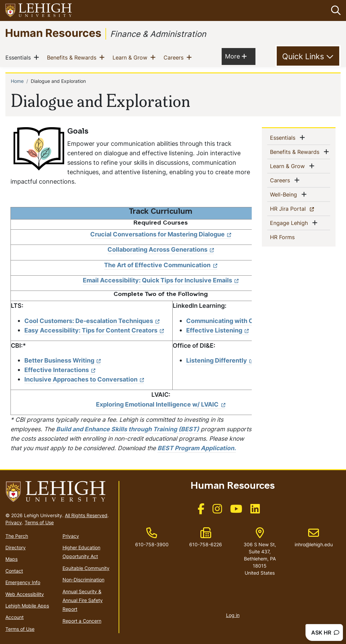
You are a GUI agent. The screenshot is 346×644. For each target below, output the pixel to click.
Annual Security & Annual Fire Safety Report (83, 600)
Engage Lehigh (290, 223)
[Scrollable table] (131, 311)
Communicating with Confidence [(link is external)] (238, 321)
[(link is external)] (201, 511)
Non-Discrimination (83, 580)
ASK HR (325, 632)
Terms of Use (39, 522)
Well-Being (285, 194)
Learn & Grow (131, 57)
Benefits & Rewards (73, 57)
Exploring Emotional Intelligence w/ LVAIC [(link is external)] (160, 404)
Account (15, 617)
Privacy (14, 522)
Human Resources (53, 33)
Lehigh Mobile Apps (27, 606)
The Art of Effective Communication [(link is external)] (160, 265)
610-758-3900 (152, 544)
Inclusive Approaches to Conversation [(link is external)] (84, 379)
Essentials (19, 57)
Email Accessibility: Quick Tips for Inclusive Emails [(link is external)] (161, 280)
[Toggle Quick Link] (308, 56)
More (236, 56)
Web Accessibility (25, 594)
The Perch (17, 536)
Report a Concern (82, 621)
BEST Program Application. (197, 448)
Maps (11, 559)
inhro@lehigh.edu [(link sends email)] (314, 537)
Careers (175, 57)
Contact (14, 571)
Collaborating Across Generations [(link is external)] (161, 249)
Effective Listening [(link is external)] (217, 330)
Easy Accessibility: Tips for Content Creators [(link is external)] (94, 330)
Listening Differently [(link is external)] (220, 360)
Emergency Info (23, 582)
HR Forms (293, 237)
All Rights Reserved (86, 515)
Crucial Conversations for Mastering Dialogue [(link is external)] (161, 234)
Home (17, 81)
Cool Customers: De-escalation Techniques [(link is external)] (92, 321)
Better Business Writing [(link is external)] (63, 360)
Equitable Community (86, 568)
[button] (335, 10)
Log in (233, 615)
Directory (16, 547)
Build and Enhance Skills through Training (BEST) (128, 429)
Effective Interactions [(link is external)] (60, 370)
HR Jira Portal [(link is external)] (300, 208)
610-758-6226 (206, 544)
